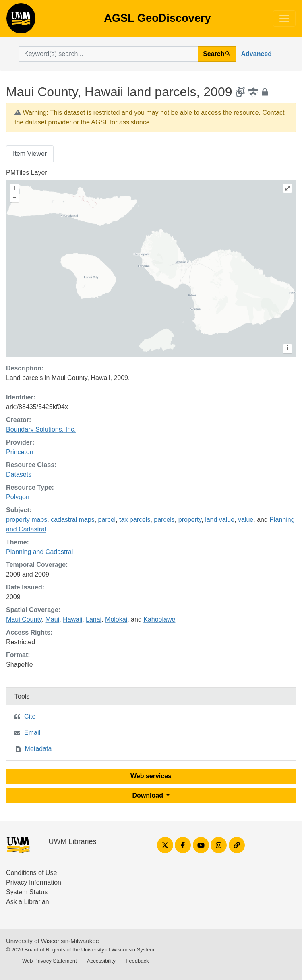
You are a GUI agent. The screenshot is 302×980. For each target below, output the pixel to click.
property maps (27, 520)
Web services (151, 776)
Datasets (19, 474)
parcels (164, 520)
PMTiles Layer (27, 173)
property (190, 520)
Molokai (116, 619)
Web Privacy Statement (50, 961)
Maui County (24, 619)
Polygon (18, 497)
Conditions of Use (31, 873)
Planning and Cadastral (39, 552)
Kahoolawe (159, 619)
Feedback (137, 961)
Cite (30, 716)
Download (149, 795)
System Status (27, 892)
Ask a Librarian (28, 902)
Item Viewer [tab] (30, 154)
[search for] (109, 54)
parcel (107, 520)
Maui (53, 619)
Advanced (256, 54)
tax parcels (135, 520)
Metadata (38, 749)
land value (220, 520)
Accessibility (101, 961)
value (246, 520)
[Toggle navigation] (284, 19)
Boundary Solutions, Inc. (41, 429)
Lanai (94, 619)
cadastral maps (73, 520)
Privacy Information (34, 882)
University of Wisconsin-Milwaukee (53, 941)
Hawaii (72, 619)
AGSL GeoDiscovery (21, 21)
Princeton (20, 452)
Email (32, 733)
